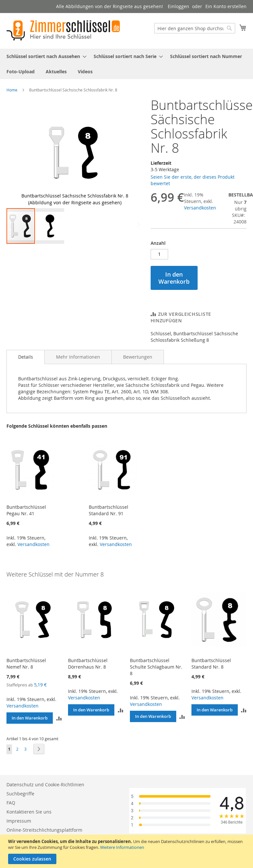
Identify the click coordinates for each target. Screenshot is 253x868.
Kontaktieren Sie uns (29, 813)
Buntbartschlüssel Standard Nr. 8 (211, 672)
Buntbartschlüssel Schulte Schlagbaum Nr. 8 (156, 676)
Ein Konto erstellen (226, 6)
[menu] (126, 64)
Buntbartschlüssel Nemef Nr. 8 (26, 672)
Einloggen (178, 6)
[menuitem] (45, 56)
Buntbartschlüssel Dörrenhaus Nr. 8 (88, 672)
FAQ (11, 804)
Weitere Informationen (122, 847)
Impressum (19, 822)
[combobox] (195, 28)
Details (26, 366)
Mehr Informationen (78, 366)
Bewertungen (138, 366)
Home (12, 90)
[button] (130, 153)
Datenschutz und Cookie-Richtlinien (45, 785)
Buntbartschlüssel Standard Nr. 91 (109, 519)
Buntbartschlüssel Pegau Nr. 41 (26, 519)
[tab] (26, 366)
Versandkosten (200, 208)
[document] (127, 851)
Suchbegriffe (20, 795)
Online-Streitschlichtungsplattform (44, 831)
